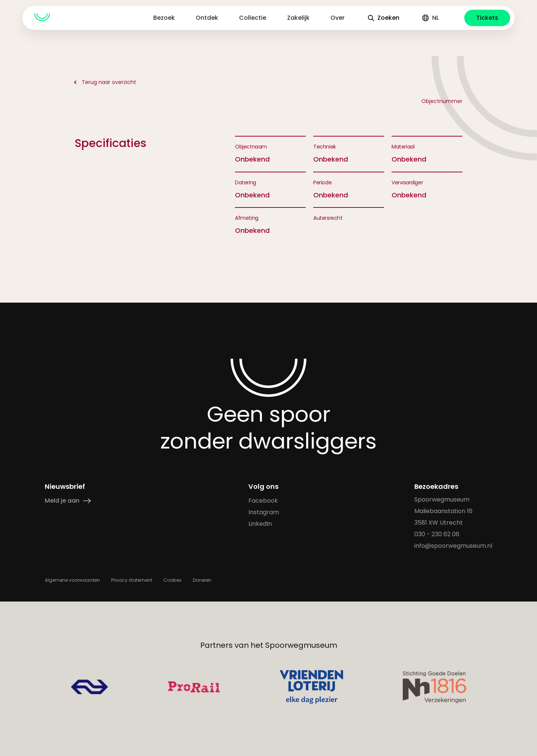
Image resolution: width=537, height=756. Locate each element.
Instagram (264, 512)
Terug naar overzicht (109, 82)
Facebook (263, 501)
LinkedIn (260, 524)
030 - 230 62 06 (437, 534)
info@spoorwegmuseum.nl (453, 546)
